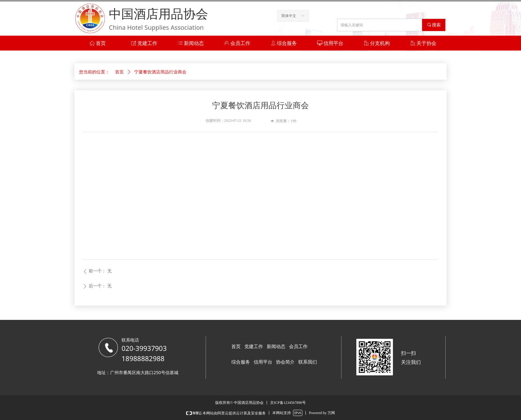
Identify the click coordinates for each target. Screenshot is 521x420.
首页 (119, 72)
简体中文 (289, 16)
